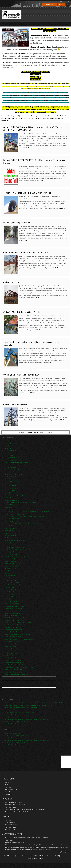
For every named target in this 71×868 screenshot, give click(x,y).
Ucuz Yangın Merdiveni (11, 533)
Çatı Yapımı (8, 509)
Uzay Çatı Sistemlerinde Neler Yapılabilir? (17, 462)
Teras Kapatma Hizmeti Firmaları (14, 663)
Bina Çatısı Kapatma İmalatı (13, 615)
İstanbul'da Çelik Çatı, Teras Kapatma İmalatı (18, 622)
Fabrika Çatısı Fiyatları (11, 592)
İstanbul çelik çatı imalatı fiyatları (42, 35)
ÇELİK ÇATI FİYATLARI (12, 486)
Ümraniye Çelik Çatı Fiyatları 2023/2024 (21, 375)
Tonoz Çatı (8, 448)
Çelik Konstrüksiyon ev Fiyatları (14, 495)
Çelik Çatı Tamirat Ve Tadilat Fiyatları (16, 665)
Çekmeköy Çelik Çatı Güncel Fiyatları (16, 735)
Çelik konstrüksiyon (10, 451)
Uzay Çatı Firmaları (10, 453)
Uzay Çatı (7, 446)
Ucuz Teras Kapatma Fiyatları (13, 625)
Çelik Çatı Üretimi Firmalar (15, 405)
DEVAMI (26, 148)
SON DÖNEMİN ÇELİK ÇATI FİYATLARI (17, 557)
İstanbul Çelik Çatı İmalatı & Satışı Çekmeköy (18, 634)
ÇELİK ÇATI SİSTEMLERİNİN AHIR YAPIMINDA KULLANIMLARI (24, 516)
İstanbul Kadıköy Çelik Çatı (13, 613)
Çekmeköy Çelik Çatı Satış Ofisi (14, 608)
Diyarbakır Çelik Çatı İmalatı (13, 627)
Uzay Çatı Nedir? (9, 587)
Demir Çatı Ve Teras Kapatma (13, 630)
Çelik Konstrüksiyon (11, 443)
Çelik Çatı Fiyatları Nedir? (12, 582)
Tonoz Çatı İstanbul (11, 822)
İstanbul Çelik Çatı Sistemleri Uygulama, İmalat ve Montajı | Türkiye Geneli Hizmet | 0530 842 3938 (34, 703)
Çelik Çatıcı (8, 542)
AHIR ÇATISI (9, 505)
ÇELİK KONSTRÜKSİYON (12, 469)
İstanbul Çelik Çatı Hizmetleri (13, 672)
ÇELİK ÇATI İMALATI (11, 491)
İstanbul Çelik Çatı (10, 472)
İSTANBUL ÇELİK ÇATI (12, 458)
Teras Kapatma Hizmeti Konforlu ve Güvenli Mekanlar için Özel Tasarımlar (27, 719)
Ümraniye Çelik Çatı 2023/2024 (14, 660)
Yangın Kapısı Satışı (10, 535)
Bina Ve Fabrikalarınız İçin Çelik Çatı (15, 618)
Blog (7, 785)
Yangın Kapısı (9, 578)
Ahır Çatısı (8, 538)
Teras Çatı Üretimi (10, 568)
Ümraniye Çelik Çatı (10, 559)
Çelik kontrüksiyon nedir (12, 545)
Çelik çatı (5, 63)
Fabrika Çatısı (9, 599)
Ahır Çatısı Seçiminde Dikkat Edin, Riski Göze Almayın (20, 502)
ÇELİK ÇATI (8, 465)
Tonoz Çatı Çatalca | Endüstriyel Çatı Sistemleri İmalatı (27, 193)
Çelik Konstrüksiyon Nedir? (13, 585)
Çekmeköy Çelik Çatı (11, 653)
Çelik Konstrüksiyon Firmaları (13, 460)
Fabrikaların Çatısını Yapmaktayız (14, 620)
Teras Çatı (8, 571)
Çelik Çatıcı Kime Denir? (12, 601)
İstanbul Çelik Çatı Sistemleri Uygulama (16, 674)
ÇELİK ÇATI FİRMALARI (12, 554)
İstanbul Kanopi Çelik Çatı (12, 564)
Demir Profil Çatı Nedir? (12, 580)
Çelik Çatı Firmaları (12, 282)
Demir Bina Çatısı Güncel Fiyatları (14, 606)
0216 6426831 (50, 4)
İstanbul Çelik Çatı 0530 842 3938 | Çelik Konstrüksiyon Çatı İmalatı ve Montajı (28, 705)
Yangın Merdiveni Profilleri (12, 604)
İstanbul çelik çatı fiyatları (12, 107)
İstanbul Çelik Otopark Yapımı (17, 223)
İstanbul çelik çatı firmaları (40, 47)
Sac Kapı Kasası (9, 531)
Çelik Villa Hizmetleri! (11, 526)
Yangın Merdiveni (10, 575)
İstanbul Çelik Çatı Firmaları (13, 561)
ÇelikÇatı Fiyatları (10, 829)
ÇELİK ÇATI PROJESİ (11, 521)
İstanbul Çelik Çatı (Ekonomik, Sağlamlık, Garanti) (19, 639)
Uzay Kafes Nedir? (10, 528)
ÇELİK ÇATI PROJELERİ (12, 519)
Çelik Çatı (7, 441)
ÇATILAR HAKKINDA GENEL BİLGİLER (17, 514)
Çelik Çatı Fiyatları (10, 455)
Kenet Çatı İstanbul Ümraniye (14, 637)
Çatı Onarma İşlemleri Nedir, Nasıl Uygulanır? (18, 549)
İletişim (7, 782)
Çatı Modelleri (9, 507)
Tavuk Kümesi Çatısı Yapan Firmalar (15, 540)
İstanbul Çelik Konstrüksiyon (13, 474)
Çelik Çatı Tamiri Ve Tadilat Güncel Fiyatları (22, 312)
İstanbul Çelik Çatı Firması (12, 632)
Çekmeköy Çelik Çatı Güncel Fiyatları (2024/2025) (25, 252)
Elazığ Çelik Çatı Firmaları (12, 641)
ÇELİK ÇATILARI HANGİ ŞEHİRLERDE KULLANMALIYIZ (22, 524)
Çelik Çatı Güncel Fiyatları (12, 644)
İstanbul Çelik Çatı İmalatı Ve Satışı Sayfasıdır (18, 611)
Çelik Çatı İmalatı (10, 594)
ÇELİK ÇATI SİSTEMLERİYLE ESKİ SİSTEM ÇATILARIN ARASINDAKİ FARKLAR (29, 512)
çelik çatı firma (19, 53)
